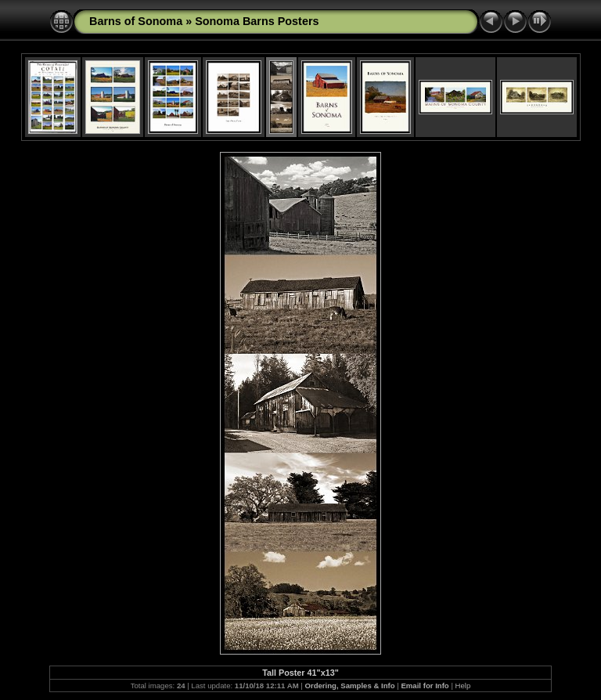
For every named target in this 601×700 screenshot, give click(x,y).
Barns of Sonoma (136, 21)
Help (463, 686)
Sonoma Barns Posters (257, 21)
